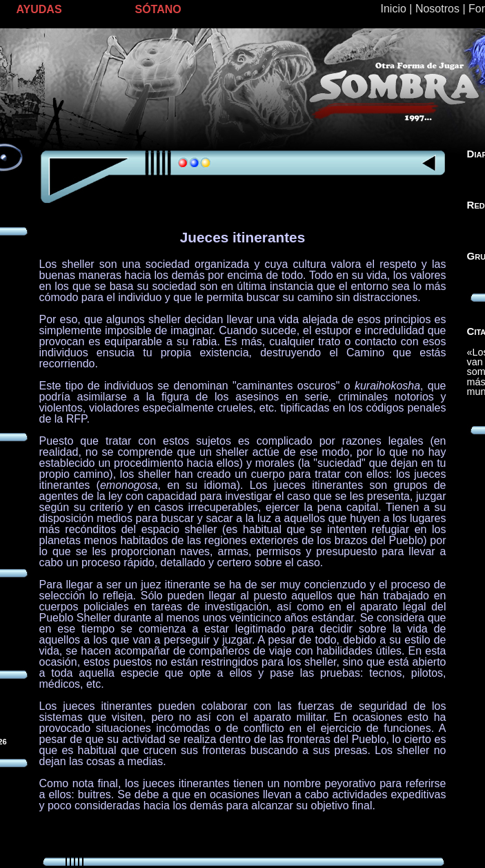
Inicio (394, 9)
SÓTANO (158, 9)
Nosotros (437, 9)
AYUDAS (39, 9)
